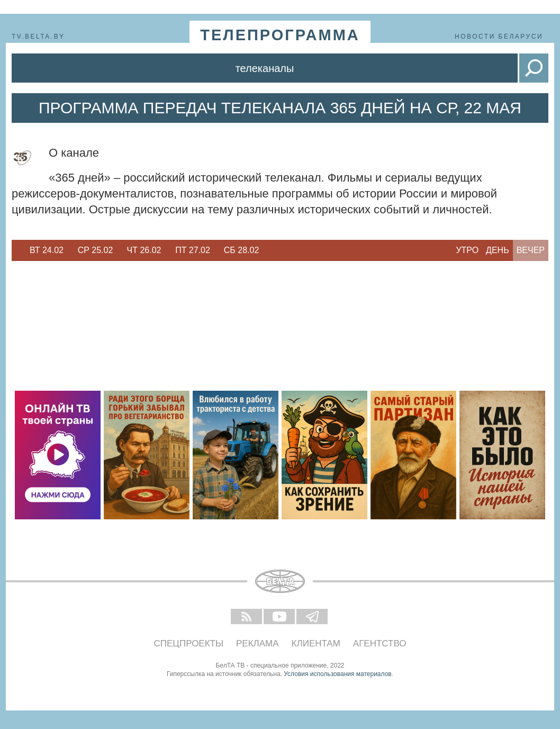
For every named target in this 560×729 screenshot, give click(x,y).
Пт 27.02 (193, 250)
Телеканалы (265, 68)
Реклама (258, 643)
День (498, 250)
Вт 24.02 (47, 250)
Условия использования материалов (337, 674)
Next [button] (271, 250)
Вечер (531, 250)
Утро (467, 250)
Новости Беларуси (499, 37)
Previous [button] (17, 250)
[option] (47, 250)
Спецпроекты (189, 643)
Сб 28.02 (242, 250)
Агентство (380, 643)
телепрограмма (280, 35)
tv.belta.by (38, 37)
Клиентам (316, 643)
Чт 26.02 (144, 250)
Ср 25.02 (96, 250)
